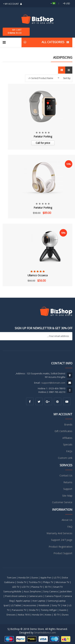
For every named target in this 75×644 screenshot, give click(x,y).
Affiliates (67, 438)
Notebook (44, 605)
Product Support (63, 553)
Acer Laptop (39, 601)
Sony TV (56, 605)
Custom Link (65, 458)
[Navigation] (4, 42)
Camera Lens (36, 596)
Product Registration (61, 547)
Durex (35, 578)
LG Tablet (16, 605)
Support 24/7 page (62, 540)
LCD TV (25, 587)
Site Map (67, 496)
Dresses (11, 615)
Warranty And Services (59, 533)
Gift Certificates (63, 431)
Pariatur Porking (43, 136)
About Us (67, 520)
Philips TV (48, 582)
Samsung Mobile (12, 591)
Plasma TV (37, 587)
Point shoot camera (16, 596)
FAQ (70, 527)
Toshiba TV (35, 582)
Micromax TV (62, 582)
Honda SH (24, 578)
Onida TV (22, 582)
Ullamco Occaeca (38, 275)
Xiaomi (63, 610)
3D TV (48, 587)
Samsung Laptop (57, 601)
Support (68, 489)
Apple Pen (46, 578)
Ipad (6, 605)
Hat (64, 605)
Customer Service (62, 502)
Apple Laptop (23, 601)
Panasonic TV (19, 610)
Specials (68, 444)
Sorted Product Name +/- (41, 78)
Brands (68, 424)
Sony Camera (50, 591)
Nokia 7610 (24, 615)
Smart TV (58, 587)
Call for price (43, 143)
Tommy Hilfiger (49, 610)
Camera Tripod (53, 596)
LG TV (57, 578)
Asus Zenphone (32, 591)
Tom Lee (11, 578)
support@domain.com (53, 383)
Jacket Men (66, 591)
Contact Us (66, 475)
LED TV (16, 587)
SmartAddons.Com (45, 633)
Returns (68, 482)
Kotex (48, 615)
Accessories (30, 605)
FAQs (69, 451)
